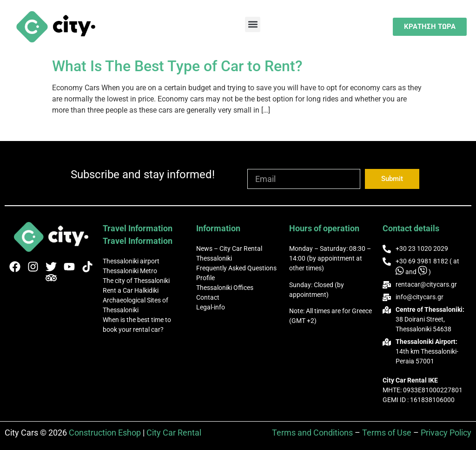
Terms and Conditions (312, 433)
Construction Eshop (106, 433)
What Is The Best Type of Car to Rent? (177, 66)
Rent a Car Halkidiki (131, 290)
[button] (253, 24)
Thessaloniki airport (131, 261)
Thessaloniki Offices (225, 288)
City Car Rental (174, 433)
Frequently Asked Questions (236, 268)
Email (258, 165)
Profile (205, 278)
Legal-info (211, 307)
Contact (208, 297)
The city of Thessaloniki (136, 281)
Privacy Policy (446, 433)
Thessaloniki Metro (130, 271)
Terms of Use (387, 433)
